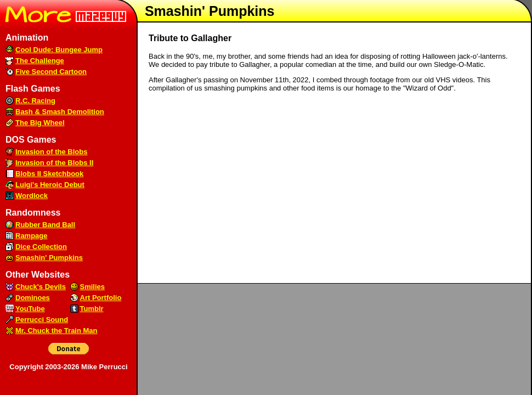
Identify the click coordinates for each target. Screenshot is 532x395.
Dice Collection (41, 247)
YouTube (30, 309)
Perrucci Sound (42, 320)
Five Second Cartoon (51, 72)
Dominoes (33, 298)
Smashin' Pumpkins (49, 258)
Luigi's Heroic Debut (50, 185)
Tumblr (92, 309)
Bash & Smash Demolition (60, 112)
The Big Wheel (40, 123)
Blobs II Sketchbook (49, 174)
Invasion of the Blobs (51, 152)
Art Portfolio (101, 298)
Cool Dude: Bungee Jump (59, 50)
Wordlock (32, 196)
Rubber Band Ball (45, 225)
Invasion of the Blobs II (54, 163)
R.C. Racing (35, 101)
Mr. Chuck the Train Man (56, 331)
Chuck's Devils (41, 287)
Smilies (93, 287)
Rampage (32, 236)
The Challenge (40, 61)
